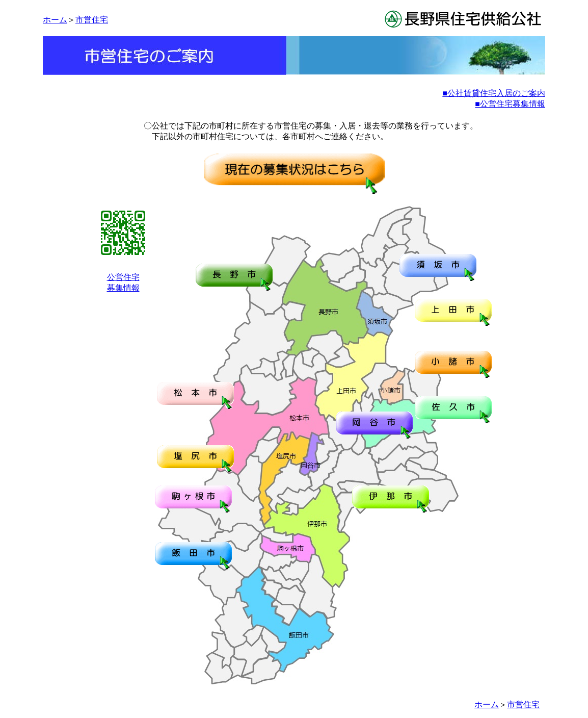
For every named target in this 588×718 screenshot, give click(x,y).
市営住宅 (92, 20)
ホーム (55, 20)
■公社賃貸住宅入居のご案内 (494, 93)
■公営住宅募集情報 (510, 104)
